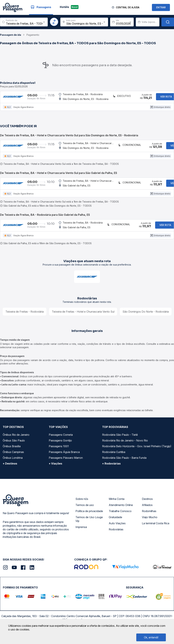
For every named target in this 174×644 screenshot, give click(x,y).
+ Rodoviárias (111, 475)
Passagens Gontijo (60, 452)
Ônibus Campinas (13, 463)
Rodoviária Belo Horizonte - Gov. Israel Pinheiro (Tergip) (137, 457)
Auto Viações (117, 534)
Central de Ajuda (128, 7)
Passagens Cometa (61, 446)
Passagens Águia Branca (64, 463)
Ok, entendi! (151, 637)
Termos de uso (85, 516)
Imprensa (81, 538)
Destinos (147, 510)
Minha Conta (117, 510)
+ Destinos (10, 475)
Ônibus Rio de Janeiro (16, 446)
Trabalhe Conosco (120, 522)
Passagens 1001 (59, 457)
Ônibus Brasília (12, 457)
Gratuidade (115, 528)
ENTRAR (161, 7)
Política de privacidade (89, 522)
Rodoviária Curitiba (114, 463)
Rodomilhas (149, 522)
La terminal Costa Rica (156, 534)
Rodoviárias (116, 541)
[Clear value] (130, 22)
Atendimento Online (121, 516)
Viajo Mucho (150, 528)
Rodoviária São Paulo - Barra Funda (124, 469)
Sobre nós (82, 510)
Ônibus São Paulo (14, 452)
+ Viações (55, 475)
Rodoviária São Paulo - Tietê (120, 446)
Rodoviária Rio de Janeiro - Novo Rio (125, 452)
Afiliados (147, 516)
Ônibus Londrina (13, 469)
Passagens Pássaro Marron (66, 469)
